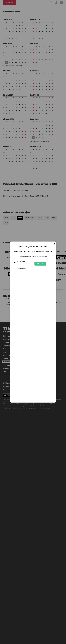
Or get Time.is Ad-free (20, 262)
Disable (40, 264)
